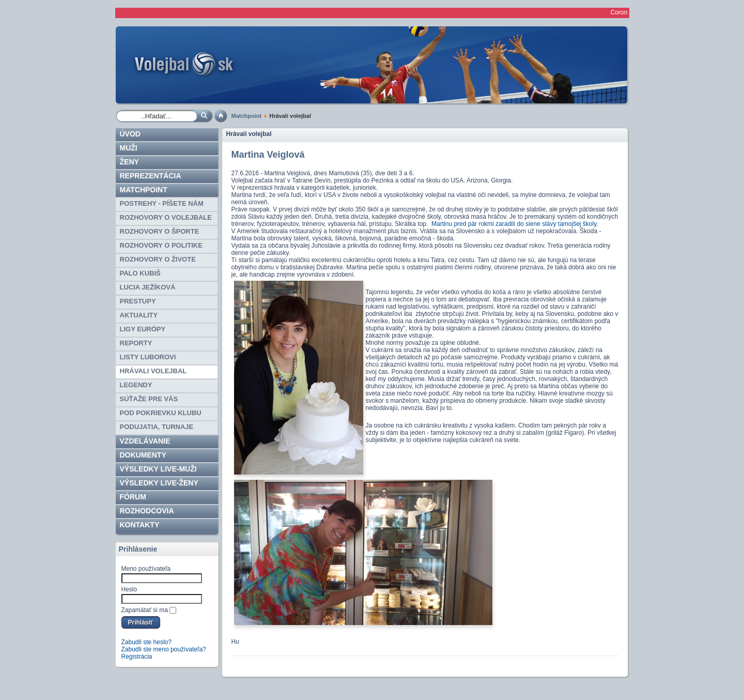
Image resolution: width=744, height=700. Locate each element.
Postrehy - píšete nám (162, 203)
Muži (129, 148)
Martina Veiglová (268, 155)
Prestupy (138, 301)
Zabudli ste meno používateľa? (164, 649)
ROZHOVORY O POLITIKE (161, 245)
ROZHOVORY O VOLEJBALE (166, 217)
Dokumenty (143, 455)
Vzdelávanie (145, 441)
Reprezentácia (151, 176)
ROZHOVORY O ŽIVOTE (158, 259)
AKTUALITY (139, 315)
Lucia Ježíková (148, 287)
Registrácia (137, 657)
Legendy (136, 385)
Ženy (129, 162)
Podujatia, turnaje (157, 427)
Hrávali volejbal (153, 371)
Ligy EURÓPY (143, 329)
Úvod (130, 134)
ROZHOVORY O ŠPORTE (160, 231)
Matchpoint (247, 116)
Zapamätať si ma (145, 610)
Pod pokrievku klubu (161, 413)
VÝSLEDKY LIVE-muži (158, 469)
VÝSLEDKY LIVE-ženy (159, 483)
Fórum (133, 497)
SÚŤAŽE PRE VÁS (149, 399)
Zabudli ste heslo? (146, 642)
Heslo (129, 589)
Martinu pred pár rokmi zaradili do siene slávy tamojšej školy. (515, 224)
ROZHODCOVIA (147, 511)
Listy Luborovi (148, 357)
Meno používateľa (146, 569)
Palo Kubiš (140, 273)
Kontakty (140, 525)
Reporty (136, 343)
